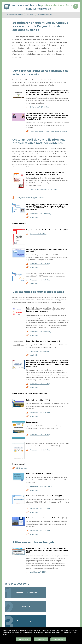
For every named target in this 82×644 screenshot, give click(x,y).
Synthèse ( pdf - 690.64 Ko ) (39, 107)
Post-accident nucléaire (15, 15)
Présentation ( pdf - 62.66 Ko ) (40, 351)
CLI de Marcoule (22, 468)
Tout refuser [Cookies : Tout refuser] (41, 639)
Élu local (30, 15)
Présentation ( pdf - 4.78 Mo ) (40, 435)
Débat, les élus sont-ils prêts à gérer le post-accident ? (48, 132)
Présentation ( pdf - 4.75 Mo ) (40, 531)
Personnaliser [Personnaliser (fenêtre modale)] (58, 639)
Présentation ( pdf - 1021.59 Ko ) (41, 486)
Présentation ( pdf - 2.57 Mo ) (40, 450)
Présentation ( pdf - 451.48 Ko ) (40, 214)
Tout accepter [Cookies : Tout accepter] (24, 639)
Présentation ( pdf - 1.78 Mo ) (40, 280)
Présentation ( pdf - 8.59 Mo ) (40, 413)
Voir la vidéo (34, 217)
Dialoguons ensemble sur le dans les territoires (38, 7)
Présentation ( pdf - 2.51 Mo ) (40, 509)
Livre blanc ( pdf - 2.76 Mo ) (39, 572)
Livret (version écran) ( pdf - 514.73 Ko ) (43, 189)
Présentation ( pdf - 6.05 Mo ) (40, 384)
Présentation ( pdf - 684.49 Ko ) (40, 332)
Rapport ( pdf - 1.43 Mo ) (38, 234)
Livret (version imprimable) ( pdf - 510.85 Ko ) (31, 198)
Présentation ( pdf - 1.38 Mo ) (40, 264)
